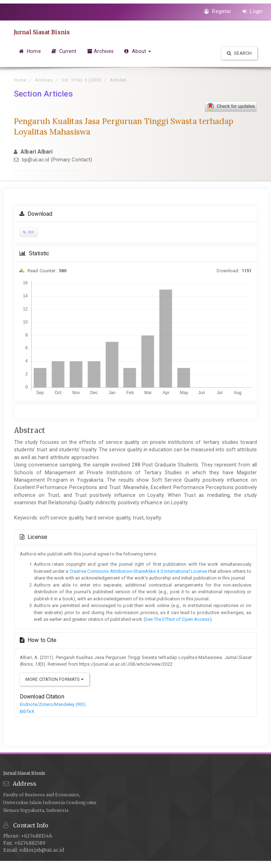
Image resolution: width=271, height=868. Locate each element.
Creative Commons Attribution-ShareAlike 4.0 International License (138, 571)
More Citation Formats (55, 679)
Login (252, 11)
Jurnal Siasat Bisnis (42, 32)
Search (239, 53)
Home (30, 51)
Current (64, 51)
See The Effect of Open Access (177, 619)
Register (218, 11)
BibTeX (27, 711)
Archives (101, 51)
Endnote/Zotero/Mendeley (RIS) (53, 704)
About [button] (138, 51)
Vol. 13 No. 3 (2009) (82, 80)
